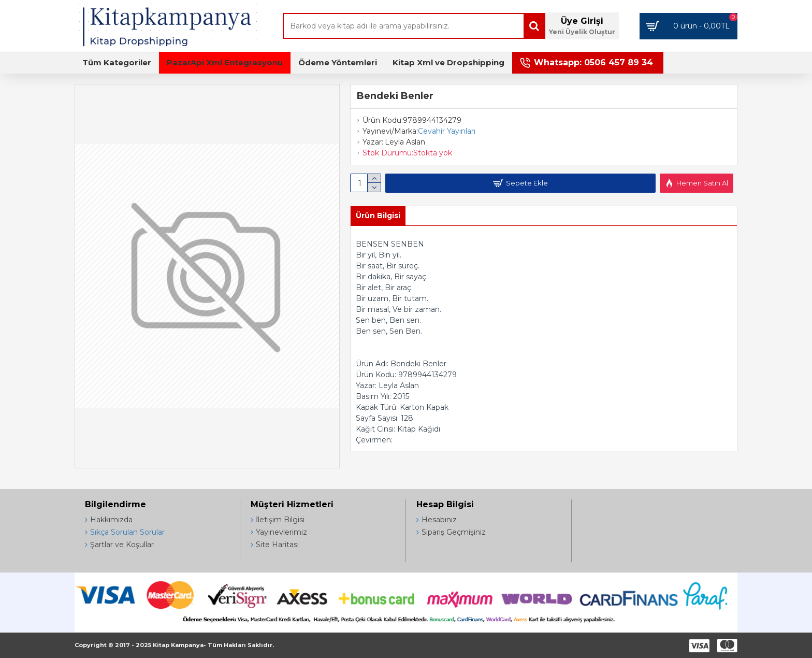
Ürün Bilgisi (378, 216)
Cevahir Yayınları (447, 131)
